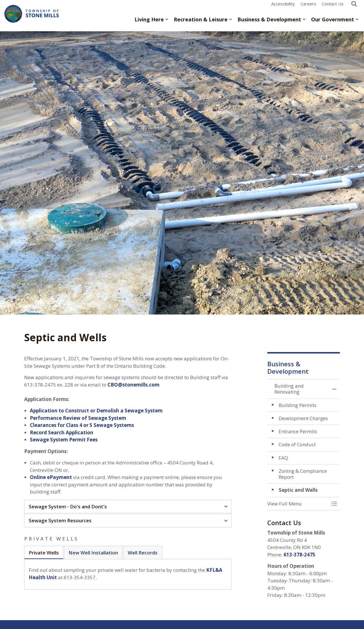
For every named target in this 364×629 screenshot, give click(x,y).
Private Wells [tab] (44, 553)
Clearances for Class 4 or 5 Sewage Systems (82, 425)
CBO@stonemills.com (134, 385)
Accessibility (283, 8)
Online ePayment (51, 477)
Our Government (333, 23)
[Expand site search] (354, 8)
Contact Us (333, 8)
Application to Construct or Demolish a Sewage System (96, 411)
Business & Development (269, 23)
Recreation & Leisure (201, 23)
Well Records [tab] (143, 553)
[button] (298, 504)
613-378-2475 (299, 555)
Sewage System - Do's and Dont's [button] (68, 506)
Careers (308, 8)
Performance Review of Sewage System (78, 418)
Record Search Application (62, 432)
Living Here (149, 23)
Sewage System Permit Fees (64, 440)
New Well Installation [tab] (93, 553)
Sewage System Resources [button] (60, 520)
